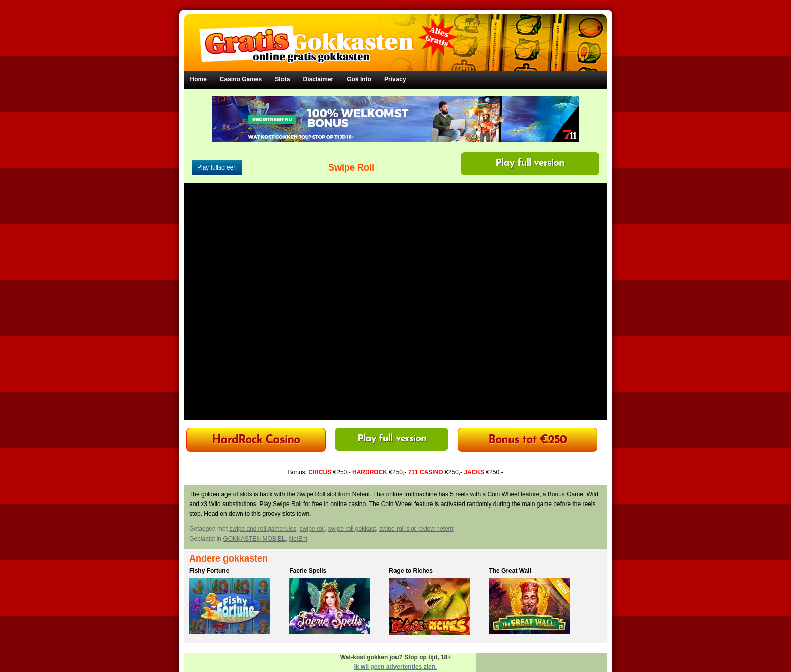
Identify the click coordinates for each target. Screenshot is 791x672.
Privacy (395, 79)
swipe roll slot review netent (416, 529)
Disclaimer (319, 79)
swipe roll (312, 529)
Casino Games (241, 79)
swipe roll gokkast (352, 529)
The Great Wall (510, 571)
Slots (282, 79)
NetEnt (298, 539)
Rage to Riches (411, 571)
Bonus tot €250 (527, 441)
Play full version (530, 163)
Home (199, 79)
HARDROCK (370, 472)
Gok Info (359, 79)
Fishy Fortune (209, 571)
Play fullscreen (217, 167)
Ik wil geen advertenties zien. (396, 667)
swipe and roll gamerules (263, 529)
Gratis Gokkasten (396, 36)
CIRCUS (320, 472)
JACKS (474, 472)
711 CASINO (426, 472)
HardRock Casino (256, 441)
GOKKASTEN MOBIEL (254, 539)
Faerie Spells (308, 571)
